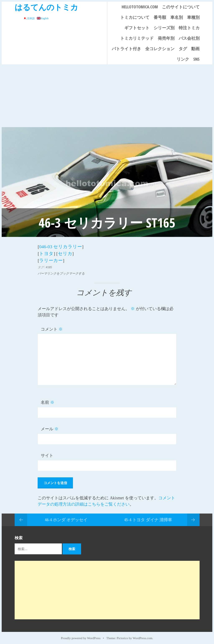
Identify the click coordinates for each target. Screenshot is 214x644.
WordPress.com (143, 636)
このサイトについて (181, 7)
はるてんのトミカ (46, 7)
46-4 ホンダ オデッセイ (66, 518)
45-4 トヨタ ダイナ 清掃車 (148, 518)
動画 (195, 49)
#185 (49, 265)
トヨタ (46, 252)
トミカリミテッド (137, 38)
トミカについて (135, 17)
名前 (48, 400)
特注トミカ (189, 28)
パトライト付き (126, 49)
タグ (183, 49)
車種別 (193, 17)
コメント (52, 327)
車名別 (177, 17)
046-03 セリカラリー (61, 246)
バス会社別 (189, 38)
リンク (183, 59)
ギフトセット (137, 28)
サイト (47, 454)
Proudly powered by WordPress (81, 636)
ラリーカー (51, 259)
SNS (196, 59)
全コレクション (160, 49)
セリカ (65, 252)
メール (50, 427)
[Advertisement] (107, 96)
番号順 (160, 17)
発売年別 (166, 38)
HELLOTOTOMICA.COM (140, 7)
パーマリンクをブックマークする (61, 271)
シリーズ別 (164, 28)
